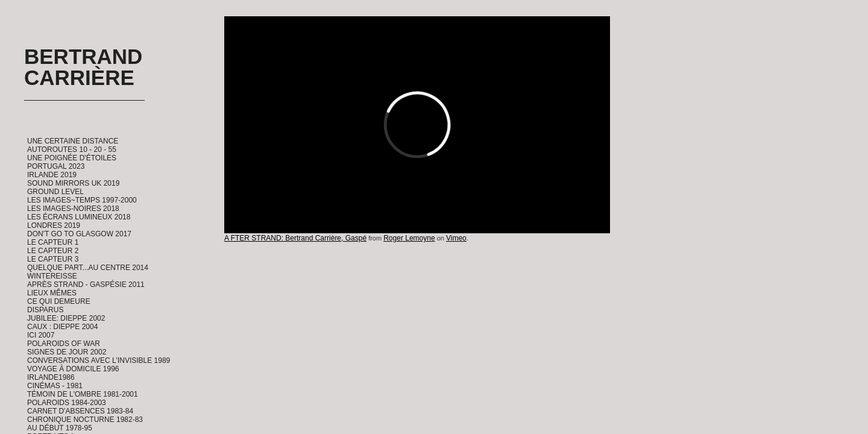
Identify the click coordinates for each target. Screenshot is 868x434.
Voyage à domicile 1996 (73, 369)
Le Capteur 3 (53, 259)
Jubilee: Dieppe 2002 (66, 318)
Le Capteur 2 (53, 251)
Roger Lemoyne (409, 238)
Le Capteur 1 (53, 242)
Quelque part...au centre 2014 (88, 268)
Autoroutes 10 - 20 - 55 (72, 149)
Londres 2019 (54, 225)
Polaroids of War (64, 344)
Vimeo (456, 238)
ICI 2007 (41, 335)
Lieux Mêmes (52, 293)
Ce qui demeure (59, 301)
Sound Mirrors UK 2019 (73, 183)
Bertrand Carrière (83, 67)
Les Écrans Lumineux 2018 (79, 217)
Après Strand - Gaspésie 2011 (86, 285)
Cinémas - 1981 (55, 386)
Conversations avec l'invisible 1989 (99, 360)
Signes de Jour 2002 (67, 352)
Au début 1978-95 (60, 428)
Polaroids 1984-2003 (67, 403)
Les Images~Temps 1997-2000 (82, 200)
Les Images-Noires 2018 (73, 209)
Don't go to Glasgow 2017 (79, 234)
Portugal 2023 (56, 166)
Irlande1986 (51, 377)
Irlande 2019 (52, 175)
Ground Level (55, 192)
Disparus (45, 310)
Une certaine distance (73, 141)
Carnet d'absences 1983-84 (80, 411)
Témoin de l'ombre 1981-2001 (83, 394)
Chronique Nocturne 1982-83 (85, 420)
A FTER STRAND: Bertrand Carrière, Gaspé (295, 238)
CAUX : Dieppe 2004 (62, 327)
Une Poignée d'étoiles (72, 158)
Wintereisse (52, 276)
